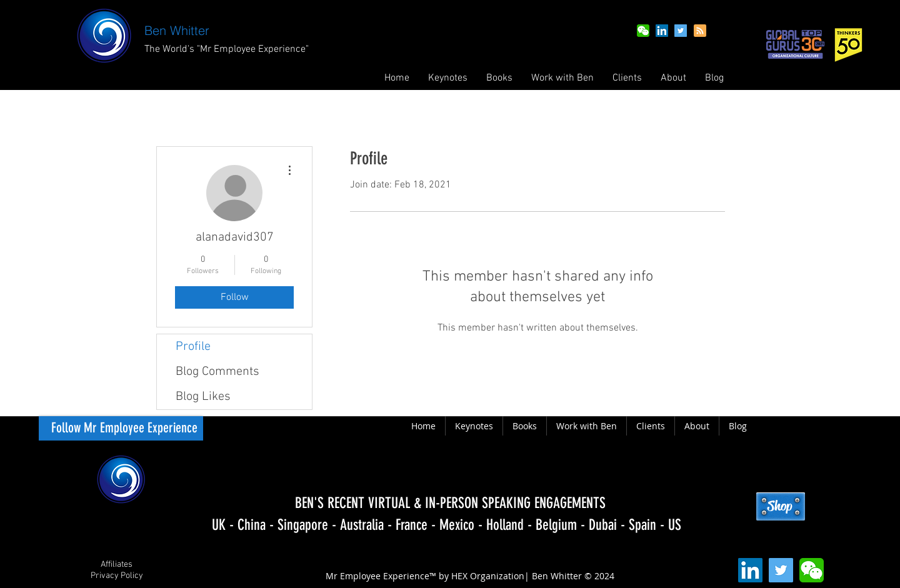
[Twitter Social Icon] (681, 31)
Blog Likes (203, 397)
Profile (193, 347)
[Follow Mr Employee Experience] (121, 428)
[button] (499, 78)
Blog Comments (217, 372)
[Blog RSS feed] (700, 31)
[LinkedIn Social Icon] (662, 31)
